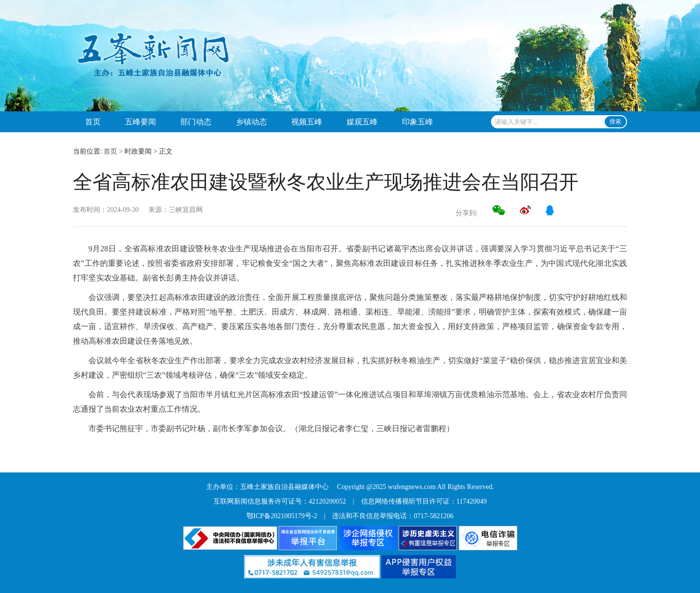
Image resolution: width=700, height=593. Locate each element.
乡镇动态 (251, 122)
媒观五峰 (362, 122)
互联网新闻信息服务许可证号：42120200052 (280, 501)
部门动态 (196, 122)
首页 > (113, 151)
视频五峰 (307, 122)
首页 (93, 122)
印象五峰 (418, 122)
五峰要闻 (140, 122)
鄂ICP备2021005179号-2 (282, 516)
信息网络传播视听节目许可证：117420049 (424, 501)
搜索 (615, 122)
